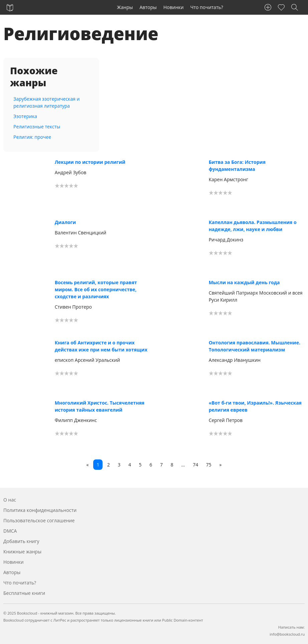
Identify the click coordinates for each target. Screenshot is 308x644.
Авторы (148, 7)
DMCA (10, 531)
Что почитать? (207, 7)
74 (195, 465)
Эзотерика (25, 116)
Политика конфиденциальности (40, 510)
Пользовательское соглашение (39, 520)
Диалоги (65, 222)
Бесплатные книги (24, 593)
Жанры (125, 7)
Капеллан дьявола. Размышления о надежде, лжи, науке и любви (253, 226)
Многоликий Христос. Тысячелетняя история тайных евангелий (100, 406)
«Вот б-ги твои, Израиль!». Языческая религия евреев (255, 406)
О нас (10, 500)
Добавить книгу (21, 541)
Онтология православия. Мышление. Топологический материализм (255, 346)
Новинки (174, 7)
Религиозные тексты (37, 127)
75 (209, 465)
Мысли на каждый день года (244, 282)
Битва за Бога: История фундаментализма (237, 166)
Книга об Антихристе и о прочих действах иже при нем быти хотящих (101, 346)
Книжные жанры (22, 552)
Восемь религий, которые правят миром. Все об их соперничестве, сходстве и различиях (96, 289)
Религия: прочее (32, 137)
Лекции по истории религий (90, 162)
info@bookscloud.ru (287, 634)
